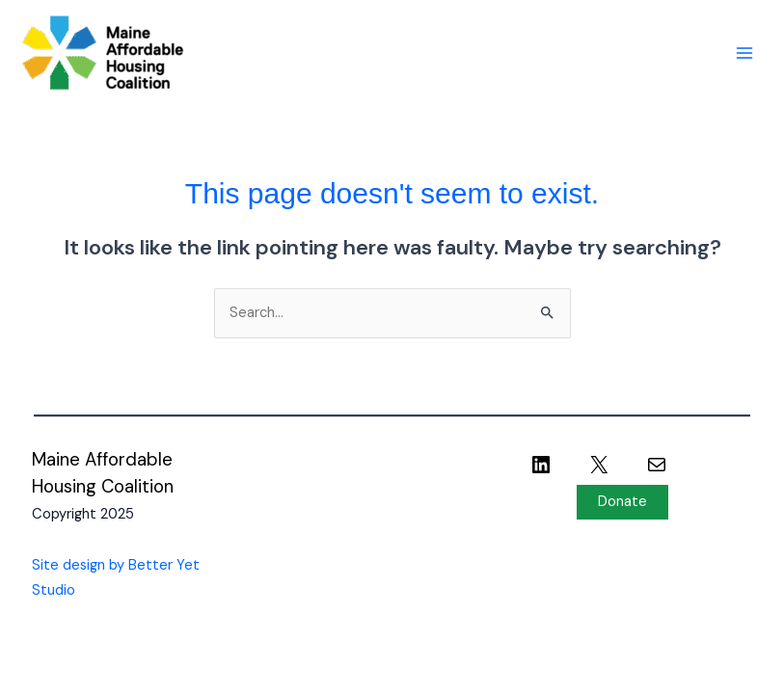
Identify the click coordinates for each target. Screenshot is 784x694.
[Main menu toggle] (744, 53)
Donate (622, 502)
